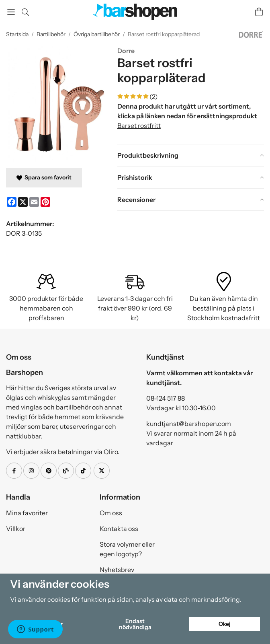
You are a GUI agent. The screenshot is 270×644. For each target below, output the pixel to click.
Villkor (16, 529)
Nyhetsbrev (117, 570)
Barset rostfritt (139, 126)
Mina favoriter (27, 513)
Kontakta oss (119, 529)
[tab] (191, 155)
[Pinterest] (45, 202)
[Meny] (11, 12)
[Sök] (25, 12)
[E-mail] (34, 202)
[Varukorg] (259, 12)
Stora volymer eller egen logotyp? (127, 549)
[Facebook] (12, 202)
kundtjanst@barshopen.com (189, 424)
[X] (23, 202)
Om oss (111, 513)
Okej (225, 624)
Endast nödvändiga (135, 624)
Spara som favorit (44, 177)
